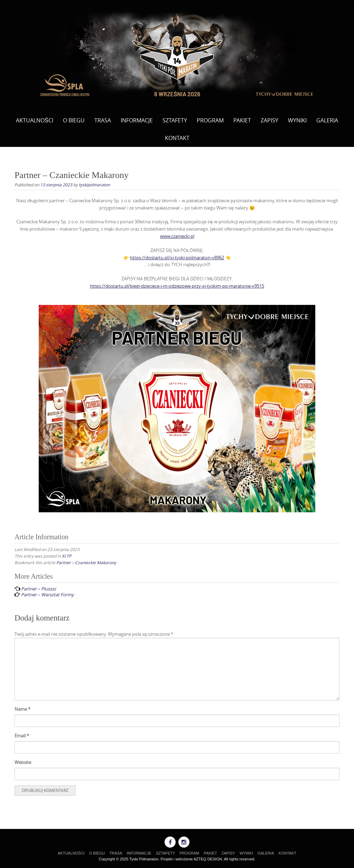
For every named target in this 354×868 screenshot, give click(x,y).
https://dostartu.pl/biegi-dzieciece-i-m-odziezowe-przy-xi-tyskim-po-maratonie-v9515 (177, 286)
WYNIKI (297, 120)
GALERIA (327, 120)
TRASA (103, 120)
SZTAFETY (175, 120)
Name (22, 709)
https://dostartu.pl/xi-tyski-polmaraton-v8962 (177, 258)
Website (23, 762)
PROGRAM (210, 120)
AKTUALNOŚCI (35, 120)
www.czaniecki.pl (177, 236)
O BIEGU (74, 120)
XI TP (67, 556)
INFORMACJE (137, 120)
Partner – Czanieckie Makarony (86, 562)
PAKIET (242, 120)
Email (22, 736)
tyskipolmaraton (94, 185)
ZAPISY (269, 120)
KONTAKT (177, 138)
